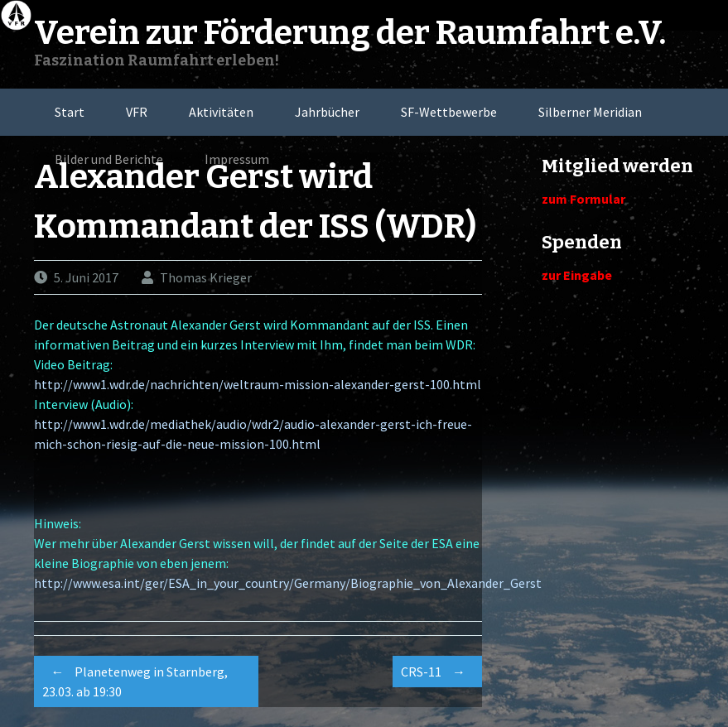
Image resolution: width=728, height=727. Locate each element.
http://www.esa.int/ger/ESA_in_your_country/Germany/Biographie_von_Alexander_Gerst (288, 583)
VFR (137, 112)
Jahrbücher (327, 112)
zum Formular (583, 199)
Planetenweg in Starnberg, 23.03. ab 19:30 (135, 679)
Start (70, 112)
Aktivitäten (221, 112)
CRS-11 (437, 672)
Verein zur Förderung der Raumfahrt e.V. (350, 33)
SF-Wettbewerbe (449, 112)
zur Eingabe (577, 275)
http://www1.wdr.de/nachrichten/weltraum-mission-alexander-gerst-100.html (258, 384)
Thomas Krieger (206, 277)
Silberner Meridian (590, 112)
